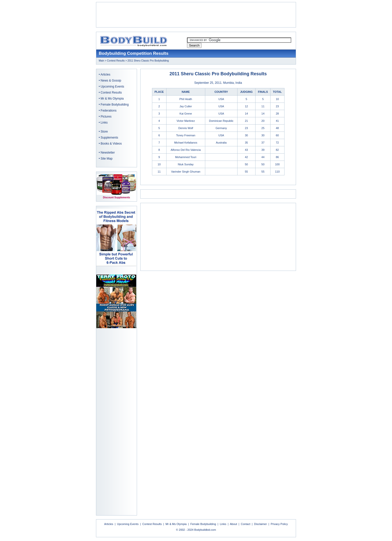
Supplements (109, 138)
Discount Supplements (116, 197)
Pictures (106, 117)
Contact (245, 524)
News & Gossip (111, 81)
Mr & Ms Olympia (112, 99)
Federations (109, 111)
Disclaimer (260, 524)
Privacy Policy (279, 524)
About (233, 524)
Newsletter (108, 153)
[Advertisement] (196, 15)
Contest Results (116, 61)
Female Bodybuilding (115, 105)
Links (104, 123)
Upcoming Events (112, 87)
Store (104, 132)
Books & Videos (111, 144)
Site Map (107, 159)
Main (101, 61)
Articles (105, 75)
